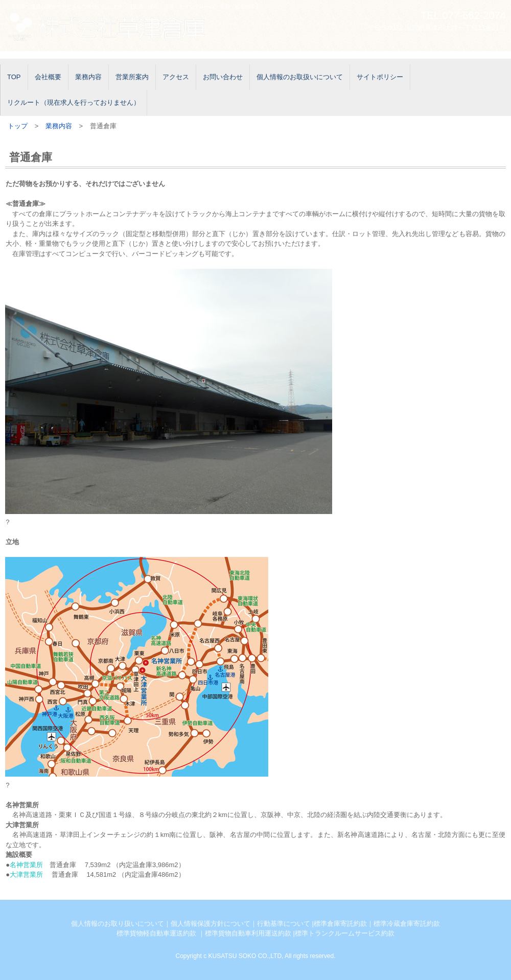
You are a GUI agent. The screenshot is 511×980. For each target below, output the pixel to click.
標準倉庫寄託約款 (340, 924)
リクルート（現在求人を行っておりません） (74, 102)
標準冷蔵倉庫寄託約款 (407, 924)
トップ (18, 126)
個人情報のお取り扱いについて (118, 924)
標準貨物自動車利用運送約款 (248, 933)
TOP (14, 77)
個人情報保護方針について (211, 924)
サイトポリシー (380, 77)
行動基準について (284, 924)
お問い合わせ (223, 77)
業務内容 (88, 77)
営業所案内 (132, 77)
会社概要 (48, 77)
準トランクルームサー (335, 933)
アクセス (176, 77)
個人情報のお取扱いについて (300, 77)
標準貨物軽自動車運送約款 (156, 933)
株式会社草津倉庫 (115, 27)
